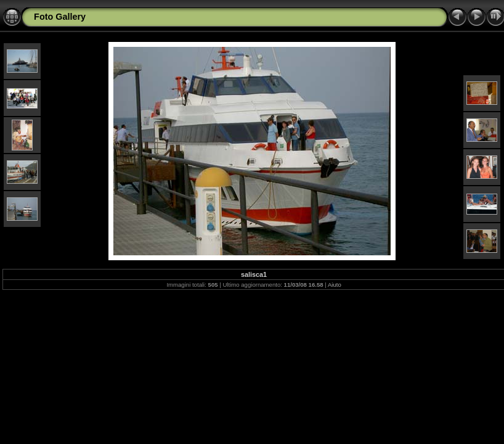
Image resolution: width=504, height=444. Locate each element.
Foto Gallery (60, 17)
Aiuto (335, 285)
